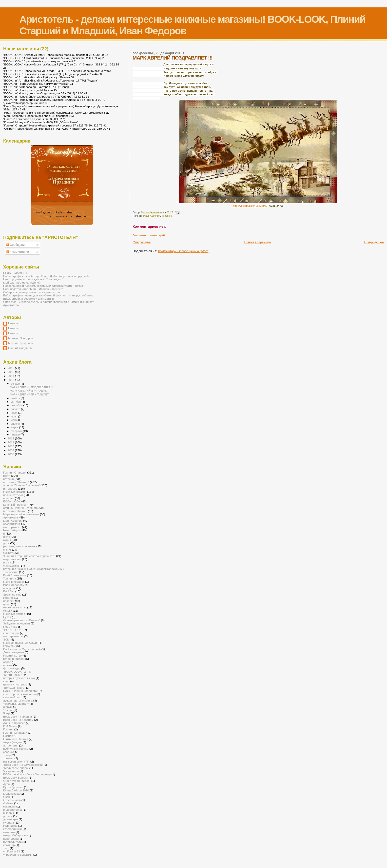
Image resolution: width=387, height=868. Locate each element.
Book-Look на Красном (18, 720)
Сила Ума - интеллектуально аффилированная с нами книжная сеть (49, 302)
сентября (17, 405)
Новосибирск (12, 530)
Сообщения (16, 245)
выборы (9, 813)
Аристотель (11, 305)
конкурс (8, 598)
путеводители (12, 842)
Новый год (10, 627)
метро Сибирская (15, 835)
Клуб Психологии (15, 575)
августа (16, 409)
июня (15, 416)
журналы (9, 822)
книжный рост (12, 697)
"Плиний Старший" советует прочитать (29, 556)
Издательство (12, 655)
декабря (17, 384)
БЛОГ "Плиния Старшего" (20, 691)
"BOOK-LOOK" (13, 630)
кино (6, 681)
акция (7, 540)
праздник (167, 216)
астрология (11, 745)
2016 (11, 368)
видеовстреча (12, 810)
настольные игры (15, 607)
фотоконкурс (12, 668)
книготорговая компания (19, 694)
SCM (6, 639)
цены (7, 604)
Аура (6, 784)
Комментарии (17, 252)
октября (16, 402)
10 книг (8, 710)
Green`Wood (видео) (17, 781)
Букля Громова (13, 787)
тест (6, 848)
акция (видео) (12, 742)
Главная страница (257, 242)
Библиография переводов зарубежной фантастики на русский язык (48, 295)
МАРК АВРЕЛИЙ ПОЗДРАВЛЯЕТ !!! (31, 387)
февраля (17, 431)
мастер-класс (12, 527)
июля (15, 413)
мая (14, 420)
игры (6, 562)
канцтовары (11, 633)
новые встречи (13, 495)
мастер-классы (13, 636)
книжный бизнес (14, 614)
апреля (16, 424)
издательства (12, 559)
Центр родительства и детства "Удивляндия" (33, 279)
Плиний (8, 729)
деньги (8, 816)
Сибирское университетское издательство (32, 292)
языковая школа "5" (16, 761)
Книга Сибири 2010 (16, 790)
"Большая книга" (14, 688)
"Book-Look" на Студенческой (23, 765)
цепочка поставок (15, 684)
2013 (11, 380)
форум (8, 707)
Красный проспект (15, 505)
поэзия (8, 665)
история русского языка (19, 678)
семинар (9, 845)
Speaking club (12, 594)
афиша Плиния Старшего (20, 508)
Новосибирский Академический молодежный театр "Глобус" (44, 286)
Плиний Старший (15, 472)
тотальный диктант (16, 704)
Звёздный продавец (17, 623)
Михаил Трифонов (20, 343)
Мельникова (11, 794)
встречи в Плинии (15, 511)
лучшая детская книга (18, 700)
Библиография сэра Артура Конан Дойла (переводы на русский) (46, 276)
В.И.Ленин (10, 726)
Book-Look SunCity (16, 777)
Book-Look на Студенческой (22, 649)
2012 (11, 438)
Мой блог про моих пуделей (22, 282)
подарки (9, 601)
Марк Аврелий (152, 216)
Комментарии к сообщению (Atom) (184, 251)
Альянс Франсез (14, 723)
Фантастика (11, 566)
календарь (10, 826)
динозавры (10, 819)
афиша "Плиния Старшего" (21, 485)
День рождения (14, 652)
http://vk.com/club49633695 (250, 206)
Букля (7, 617)
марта (15, 427)
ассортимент (12, 524)
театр (7, 755)
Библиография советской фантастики (29, 299)
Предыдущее (374, 242)
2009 (11, 450)
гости (7, 476)
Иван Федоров (13, 585)
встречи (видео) (14, 659)
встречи (9, 479)
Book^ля (9, 591)
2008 (11, 454)
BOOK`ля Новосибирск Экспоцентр (27, 774)
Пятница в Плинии (16, 739)
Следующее (142, 242)
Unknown (14, 323)
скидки (8, 610)
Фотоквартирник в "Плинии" (22, 620)
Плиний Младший (15, 733)
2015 (11, 372)
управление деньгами (18, 855)
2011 (11, 442)
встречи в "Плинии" (16, 482)
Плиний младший (20, 348)
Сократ (8, 553)
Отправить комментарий (149, 235)
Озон (7, 797)
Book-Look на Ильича (18, 716)
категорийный (12, 829)
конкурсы (9, 646)
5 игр (7, 713)
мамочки (9, 832)
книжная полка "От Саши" (20, 643)
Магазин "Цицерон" (21, 338)
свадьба (9, 752)
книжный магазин (15, 492)
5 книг (7, 549)
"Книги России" (13, 675)
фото (7, 537)
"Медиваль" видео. (16, 768)
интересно (10, 488)
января (16, 434)
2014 (11, 376)
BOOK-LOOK (12, 501)
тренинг (8, 758)
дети (6, 543)
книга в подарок (14, 582)
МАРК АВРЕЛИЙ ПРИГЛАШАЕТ (29, 391)
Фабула (8, 803)
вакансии (9, 806)
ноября (16, 398)
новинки (9, 498)
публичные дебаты (16, 749)
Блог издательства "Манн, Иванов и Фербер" (33, 289)
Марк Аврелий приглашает (21, 514)
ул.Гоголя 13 (12, 851)
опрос (7, 662)
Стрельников (12, 800)
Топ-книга (10, 578)
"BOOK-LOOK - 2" (15, 672)
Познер (8, 736)
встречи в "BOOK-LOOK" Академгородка (30, 569)
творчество (11, 572)
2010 (11, 446)
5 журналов (11, 771)
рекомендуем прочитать (19, 546)
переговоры (11, 838)
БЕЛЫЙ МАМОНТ (15, 273)
